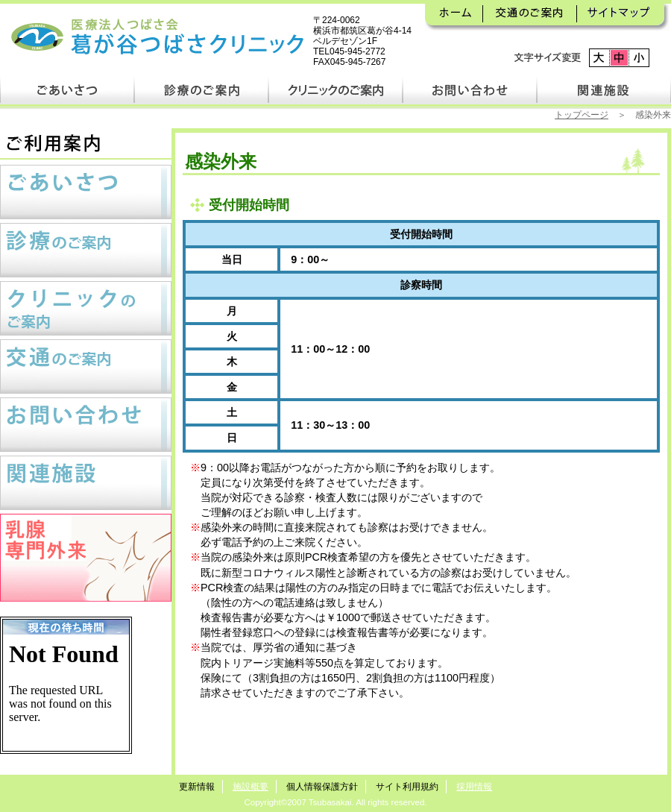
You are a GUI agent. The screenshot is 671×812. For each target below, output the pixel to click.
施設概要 (251, 787)
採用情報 (474, 787)
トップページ (582, 115)
